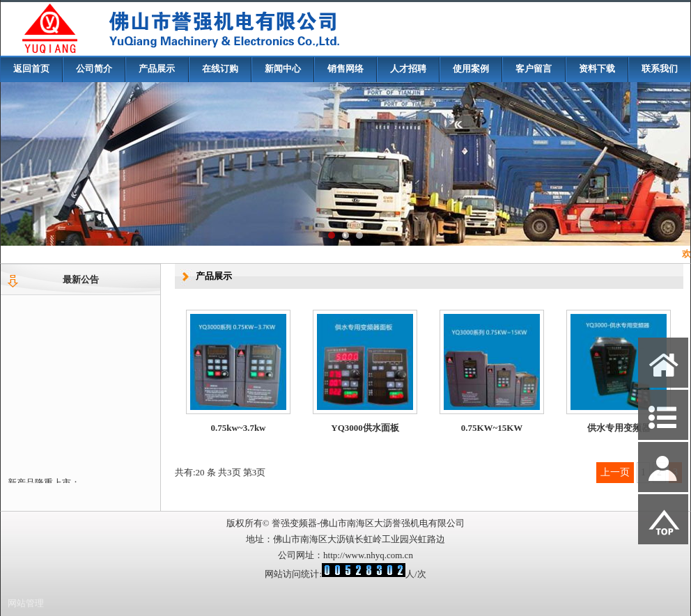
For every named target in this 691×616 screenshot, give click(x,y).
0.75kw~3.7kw (239, 428)
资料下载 (597, 69)
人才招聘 (408, 69)
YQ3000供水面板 (365, 428)
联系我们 (660, 69)
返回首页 (31, 69)
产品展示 (157, 69)
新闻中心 (283, 69)
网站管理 (26, 603)
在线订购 (220, 69)
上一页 (615, 472)
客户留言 (534, 69)
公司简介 (94, 69)
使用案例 (471, 69)
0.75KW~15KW (492, 428)
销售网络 (345, 69)
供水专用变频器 (619, 431)
